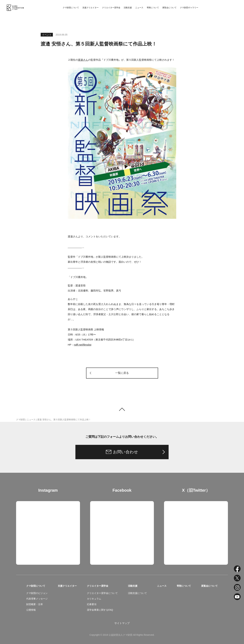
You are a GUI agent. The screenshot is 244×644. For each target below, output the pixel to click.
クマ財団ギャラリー (189, 8)
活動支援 (128, 8)
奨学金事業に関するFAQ (100, 610)
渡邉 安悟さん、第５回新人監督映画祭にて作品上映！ (64, 420)
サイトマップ (122, 623)
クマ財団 (21, 420)
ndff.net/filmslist (83, 345)
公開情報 (31, 610)
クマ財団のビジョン (37, 593)
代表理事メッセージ (37, 599)
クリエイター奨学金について (102, 593)
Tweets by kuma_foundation (180, 504)
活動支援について (137, 593)
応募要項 (92, 604)
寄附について (153, 8)
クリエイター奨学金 (111, 8)
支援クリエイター (90, 8)
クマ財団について (71, 8)
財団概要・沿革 (35, 604)
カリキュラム (94, 599)
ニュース (139, 8)
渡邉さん (83, 60)
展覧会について (169, 8)
